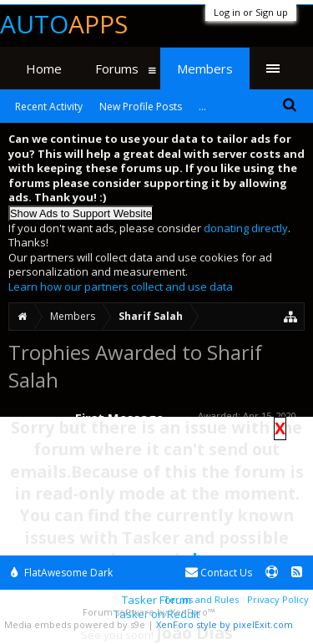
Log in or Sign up (251, 12)
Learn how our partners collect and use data (121, 287)
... (202, 106)
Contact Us (219, 573)
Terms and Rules (201, 599)
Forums (117, 68)
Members (205, 68)
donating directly (246, 228)
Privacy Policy (278, 599)
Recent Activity (49, 106)
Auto (64, 24)
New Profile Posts (141, 106)
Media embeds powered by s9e (75, 624)
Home (44, 68)
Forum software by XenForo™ (149, 612)
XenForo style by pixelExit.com (225, 624)
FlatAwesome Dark (62, 573)
